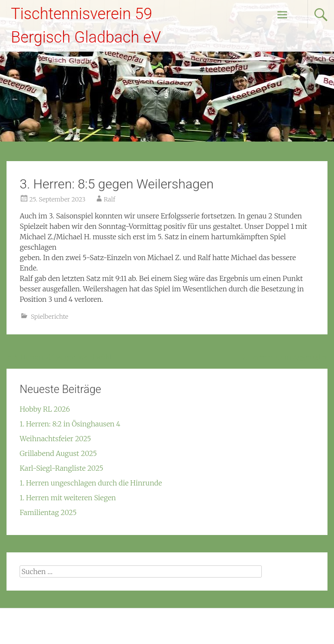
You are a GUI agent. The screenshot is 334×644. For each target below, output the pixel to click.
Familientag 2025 (48, 512)
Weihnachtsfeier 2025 (55, 439)
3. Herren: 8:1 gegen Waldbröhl (59, 357)
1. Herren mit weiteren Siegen (68, 498)
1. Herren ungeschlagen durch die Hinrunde (91, 483)
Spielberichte (50, 317)
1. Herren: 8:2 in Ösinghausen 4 (70, 424)
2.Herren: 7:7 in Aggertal (285, 357)
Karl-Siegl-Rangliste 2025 (61, 468)
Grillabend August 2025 (58, 453)
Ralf (110, 199)
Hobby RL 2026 (45, 409)
